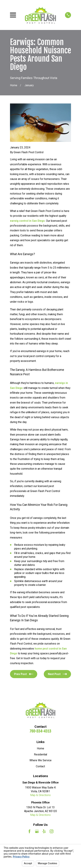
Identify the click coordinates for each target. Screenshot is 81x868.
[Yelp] (44, 831)
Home (40, 748)
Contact (40, 766)
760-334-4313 (40, 731)
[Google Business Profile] (37, 831)
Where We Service (40, 760)
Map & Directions (40, 795)
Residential (40, 754)
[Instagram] (52, 831)
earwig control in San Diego (27, 221)
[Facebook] (29, 831)
